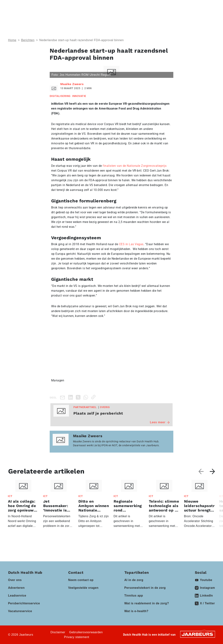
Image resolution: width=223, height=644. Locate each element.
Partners (116, 17)
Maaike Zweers (72, 84)
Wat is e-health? (136, 611)
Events (93, 17)
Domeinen (69, 17)
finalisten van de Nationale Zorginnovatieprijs (135, 166)
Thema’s (44, 17)
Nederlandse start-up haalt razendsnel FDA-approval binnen (81, 40)
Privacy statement (77, 637)
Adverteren (16, 588)
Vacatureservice (20, 611)
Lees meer (160, 422)
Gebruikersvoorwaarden (86, 632)
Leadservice (17, 596)
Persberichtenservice (24, 603)
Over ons (15, 580)
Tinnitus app (134, 596)
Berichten (28, 40)
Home (12, 40)
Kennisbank (142, 17)
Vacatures (165, 17)
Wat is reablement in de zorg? (147, 603)
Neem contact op (81, 580)
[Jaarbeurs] (198, 634)
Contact (164, 5)
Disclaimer (58, 632)
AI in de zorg (134, 580)
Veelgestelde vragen (83, 588)
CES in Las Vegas (131, 244)
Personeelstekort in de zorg (145, 588)
